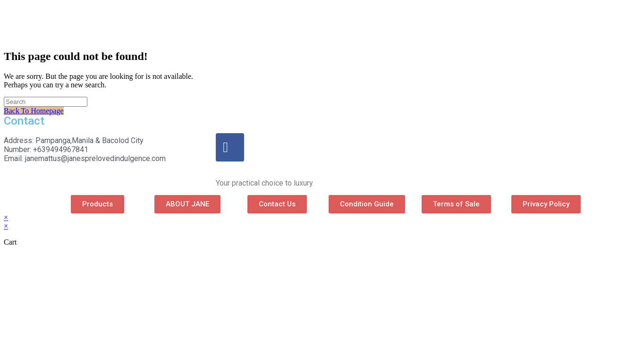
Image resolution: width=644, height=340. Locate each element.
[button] (97, 204)
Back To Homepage (34, 111)
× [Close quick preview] (6, 217)
